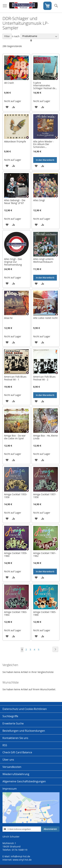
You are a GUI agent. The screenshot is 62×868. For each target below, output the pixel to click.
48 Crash (9, 83)
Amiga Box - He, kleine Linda (45, 437)
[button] (7, 107)
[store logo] (23, 6)
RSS (5, 745)
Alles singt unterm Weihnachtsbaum (43, 260)
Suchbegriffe (10, 716)
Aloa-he (8, 318)
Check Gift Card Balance (17, 752)
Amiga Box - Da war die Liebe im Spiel (15, 437)
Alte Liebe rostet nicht (45, 318)
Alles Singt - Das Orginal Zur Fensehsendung (13, 262)
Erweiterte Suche (13, 723)
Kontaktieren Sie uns (15, 738)
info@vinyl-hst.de (20, 856)
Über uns (8, 760)
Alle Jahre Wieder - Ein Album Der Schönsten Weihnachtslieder (44, 146)
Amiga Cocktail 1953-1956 (16, 496)
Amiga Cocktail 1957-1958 (45, 496)
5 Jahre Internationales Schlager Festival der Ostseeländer (45, 87)
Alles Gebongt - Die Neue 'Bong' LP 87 (15, 202)
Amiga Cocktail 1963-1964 (16, 613)
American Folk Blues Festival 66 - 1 (15, 378)
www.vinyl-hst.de (22, 860)
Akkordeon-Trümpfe (15, 142)
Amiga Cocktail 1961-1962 (45, 554)
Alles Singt (39, 200)
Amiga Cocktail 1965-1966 (45, 613)
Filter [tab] (7, 36)
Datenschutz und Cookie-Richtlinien (25, 709)
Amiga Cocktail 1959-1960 (16, 554)
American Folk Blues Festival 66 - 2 (44, 378)
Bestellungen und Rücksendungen (24, 731)
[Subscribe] (50, 829)
